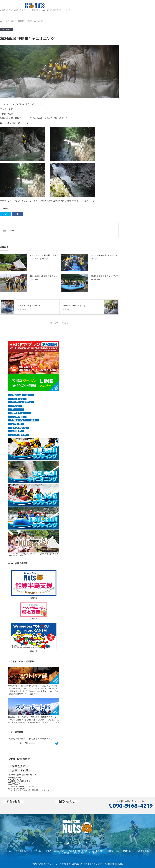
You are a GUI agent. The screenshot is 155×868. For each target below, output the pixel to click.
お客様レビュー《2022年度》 (120, 851)
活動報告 (34, 598)
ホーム (8, 851)
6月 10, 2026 (30, 743)
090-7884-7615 (14, 783)
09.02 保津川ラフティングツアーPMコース (105, 278)
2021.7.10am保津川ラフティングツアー (44, 278)
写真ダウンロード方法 (78, 851)
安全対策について (144, 851)
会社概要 (65, 853)
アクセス (37, 851)
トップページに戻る (60, 323)
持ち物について (22, 851)
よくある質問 (98, 851)
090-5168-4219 (14, 779)
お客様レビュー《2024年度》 (86, 853)
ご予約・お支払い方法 (55, 851)
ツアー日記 (6, 29)
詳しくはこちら (31, 694)
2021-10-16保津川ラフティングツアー (104, 257)
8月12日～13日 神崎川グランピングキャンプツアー (43, 257)
